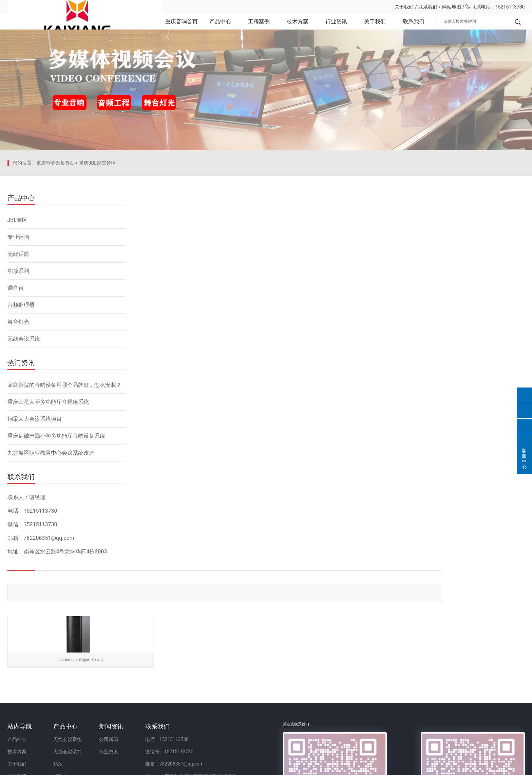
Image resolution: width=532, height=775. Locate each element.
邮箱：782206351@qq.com (270, 703)
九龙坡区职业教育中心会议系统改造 (51, 532)
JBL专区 (17, 299)
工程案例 (258, 27)
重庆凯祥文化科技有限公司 (55, 7)
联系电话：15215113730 (495, 7)
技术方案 (297, 27)
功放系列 (18, 350)
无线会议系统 (24, 418)
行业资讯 (336, 27)
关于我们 (404, 7)
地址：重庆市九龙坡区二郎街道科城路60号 (286, 716)
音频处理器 (21, 384)
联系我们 (428, 7)
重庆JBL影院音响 (97, 253)
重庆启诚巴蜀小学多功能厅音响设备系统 (56, 515)
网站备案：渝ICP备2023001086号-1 (346, 766)
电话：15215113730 (262, 679)
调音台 (16, 367)
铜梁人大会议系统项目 (35, 498)
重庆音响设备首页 (55, 253)
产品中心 (220, 27)
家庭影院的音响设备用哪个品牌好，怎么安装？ (64, 464)
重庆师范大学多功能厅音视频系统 (48, 481)
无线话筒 (18, 333)
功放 (90, 703)
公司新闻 (172, 679)
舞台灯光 (18, 401)
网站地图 (452, 7)
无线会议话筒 (99, 691)
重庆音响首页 (180, 27)
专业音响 (18, 316)
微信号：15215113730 (264, 691)
